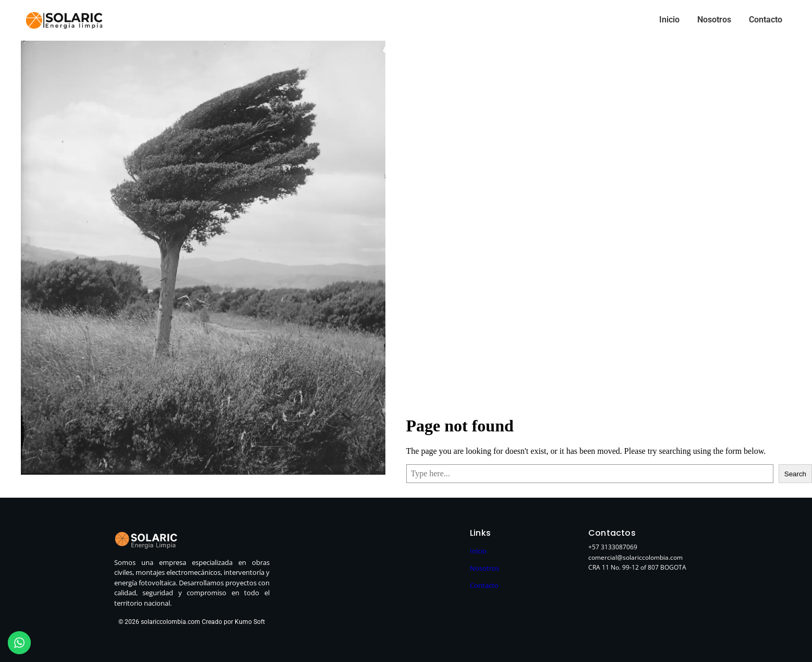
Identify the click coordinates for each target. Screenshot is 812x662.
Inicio (669, 20)
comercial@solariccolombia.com (635, 557)
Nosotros (714, 20)
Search (795, 474)
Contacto (766, 20)
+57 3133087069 (613, 547)
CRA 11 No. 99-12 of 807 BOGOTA (637, 567)
